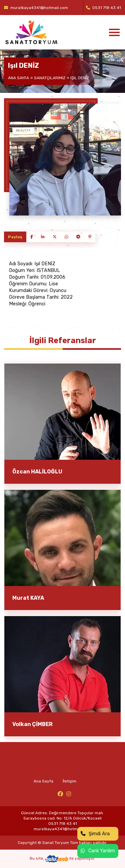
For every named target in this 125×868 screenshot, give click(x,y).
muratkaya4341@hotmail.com (36, 8)
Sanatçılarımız (50, 78)
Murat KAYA (28, 598)
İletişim (69, 781)
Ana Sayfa (18, 78)
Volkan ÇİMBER (32, 724)
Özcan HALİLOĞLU (37, 472)
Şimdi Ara (95, 834)
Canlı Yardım (98, 851)
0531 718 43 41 (103, 8)
